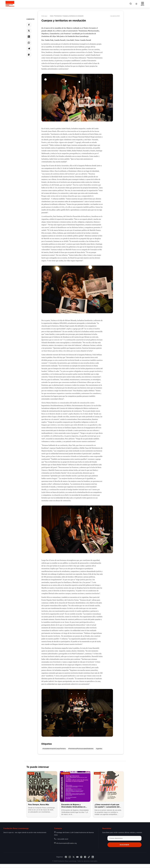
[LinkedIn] (93, 857)
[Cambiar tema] (136, 4)
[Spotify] (81, 857)
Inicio (52, 16)
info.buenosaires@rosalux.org (66, 843)
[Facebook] (66, 857)
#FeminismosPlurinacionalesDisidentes (81, 749)
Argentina (99, 749)
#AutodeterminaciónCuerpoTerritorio (54, 749)
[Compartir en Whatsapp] (29, 43)
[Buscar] (131, 4)
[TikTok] (89, 857)
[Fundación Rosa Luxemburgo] (10, 4)
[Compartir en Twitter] (29, 31)
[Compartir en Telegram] (29, 48)
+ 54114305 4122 (62, 839)
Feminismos (58, 16)
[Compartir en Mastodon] (29, 54)
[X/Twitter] (74, 857)
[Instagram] (70, 857)
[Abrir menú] (143, 4)
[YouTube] (77, 857)
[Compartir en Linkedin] (29, 37)
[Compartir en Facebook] (29, 25)
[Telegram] (85, 857)
